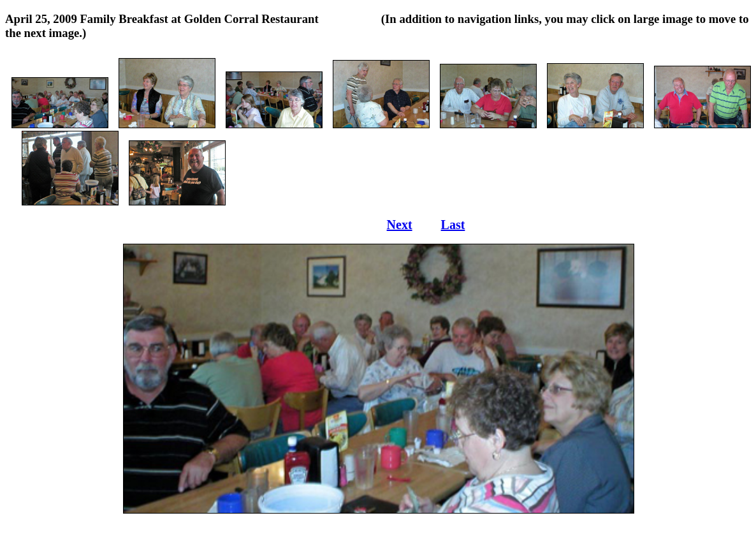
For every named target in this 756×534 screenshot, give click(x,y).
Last (453, 225)
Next (400, 225)
